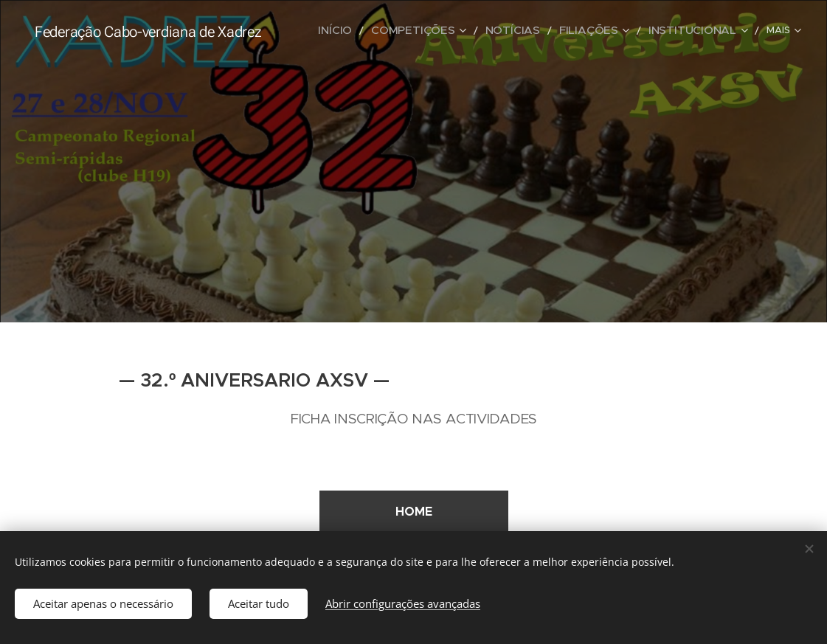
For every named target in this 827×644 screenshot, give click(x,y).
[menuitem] (386, 30)
